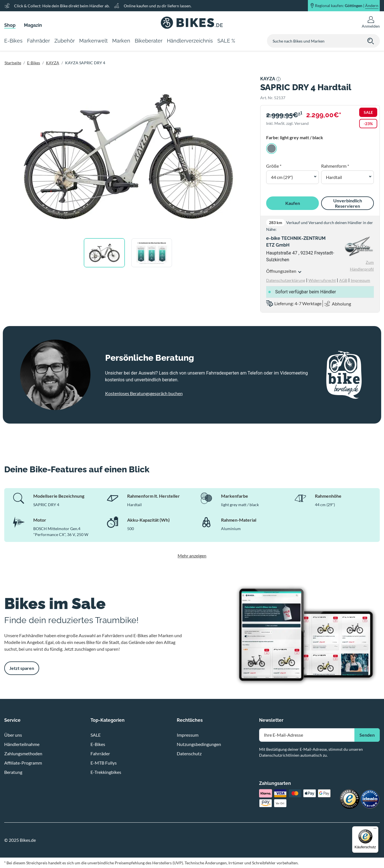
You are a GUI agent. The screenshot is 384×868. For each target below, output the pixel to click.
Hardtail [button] (334, 177)
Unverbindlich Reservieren (348, 203)
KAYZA (53, 63)
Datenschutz (189, 753)
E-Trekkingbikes (106, 772)
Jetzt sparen (22, 668)
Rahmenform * (335, 166)
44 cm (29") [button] (282, 177)
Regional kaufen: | (347, 6)
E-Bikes (34, 63)
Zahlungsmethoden (23, 753)
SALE (96, 735)
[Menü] (375, 830)
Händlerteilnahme (22, 744)
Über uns (13, 735)
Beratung (13, 772)
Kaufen (293, 203)
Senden (367, 735)
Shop (10, 25)
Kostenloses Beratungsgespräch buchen (144, 393)
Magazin (33, 25)
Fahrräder (100, 753)
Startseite (13, 63)
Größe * (274, 166)
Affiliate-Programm (23, 763)
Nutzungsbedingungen (199, 744)
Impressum (188, 735)
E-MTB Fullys (104, 763)
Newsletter (271, 720)
